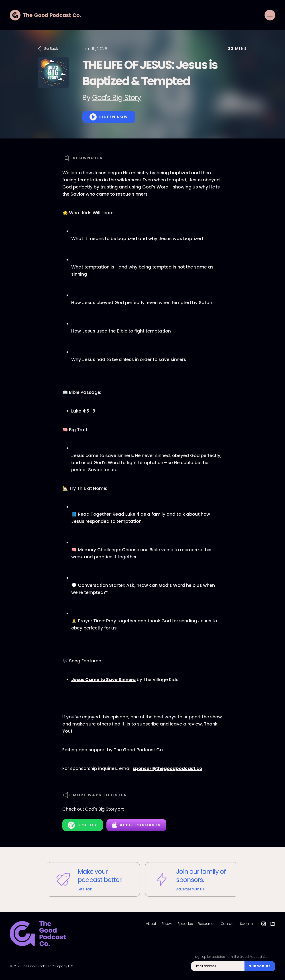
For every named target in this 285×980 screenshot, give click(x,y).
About (151, 924)
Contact (228, 924)
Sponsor (247, 924)
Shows (167, 924)
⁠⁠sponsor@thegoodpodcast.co (167, 768)
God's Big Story (117, 97)
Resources (207, 924)
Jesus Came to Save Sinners (103, 679)
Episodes (185, 924)
